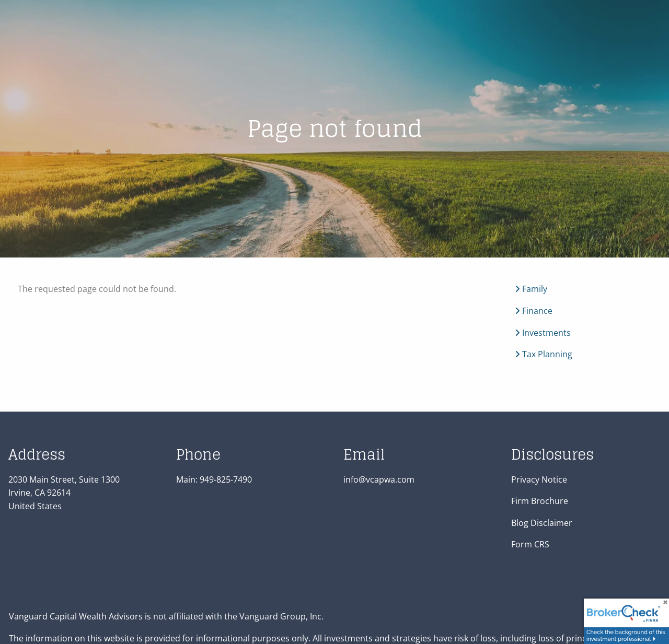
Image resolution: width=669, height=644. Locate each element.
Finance (534, 311)
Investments (543, 333)
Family (531, 289)
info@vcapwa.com (379, 479)
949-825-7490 (226, 479)
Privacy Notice (539, 479)
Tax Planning (544, 355)
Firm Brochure (540, 501)
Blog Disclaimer (542, 523)
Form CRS (530, 545)
